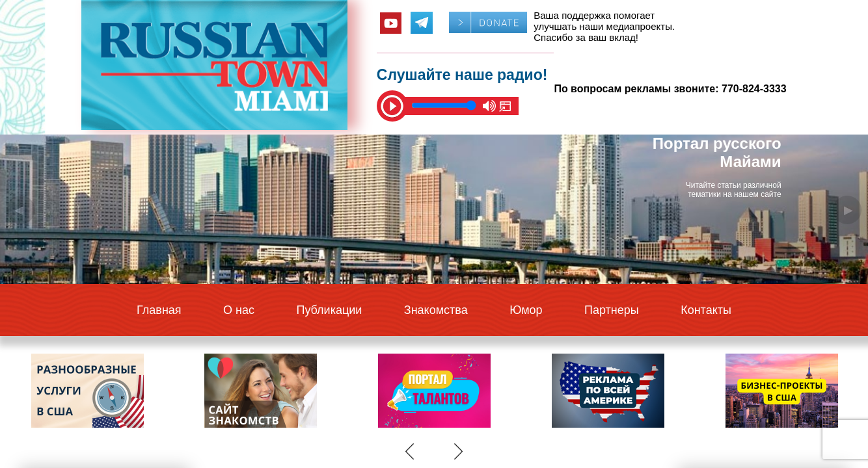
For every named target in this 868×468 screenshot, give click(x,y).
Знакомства (436, 310)
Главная (159, 310)
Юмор (526, 310)
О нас (239, 310)
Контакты (706, 310)
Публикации (329, 310)
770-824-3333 (754, 89)
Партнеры (612, 310)
